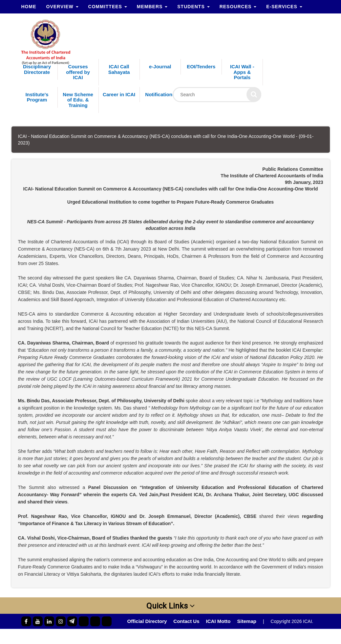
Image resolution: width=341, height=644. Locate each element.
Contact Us (186, 621)
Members (152, 7)
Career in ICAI (119, 94)
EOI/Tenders (201, 67)
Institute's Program (37, 97)
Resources (238, 7)
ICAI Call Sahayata (119, 69)
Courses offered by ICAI (78, 72)
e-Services (284, 7)
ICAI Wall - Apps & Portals (242, 72)
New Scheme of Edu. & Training (78, 100)
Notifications (160, 94)
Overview (62, 7)
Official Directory (147, 621)
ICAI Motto (218, 621)
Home (29, 7)
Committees (108, 7)
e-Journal (160, 67)
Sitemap (247, 621)
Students (193, 7)
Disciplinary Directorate (37, 69)
